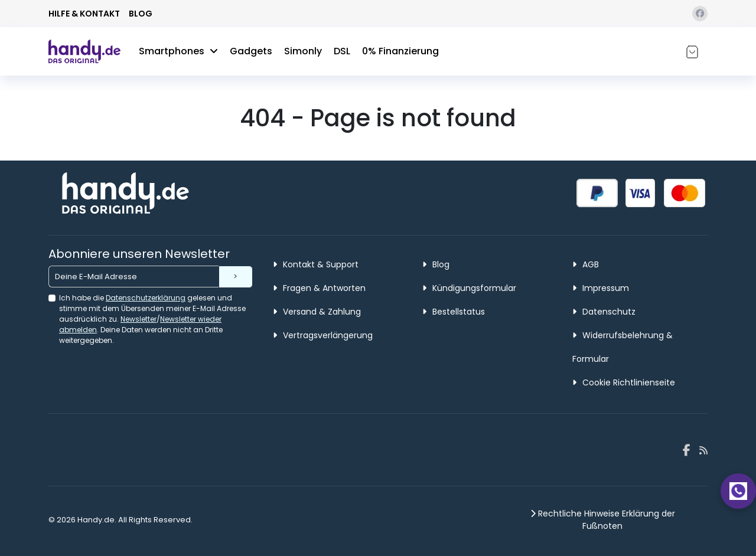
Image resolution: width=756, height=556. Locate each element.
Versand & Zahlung (317, 312)
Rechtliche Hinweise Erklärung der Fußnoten (603, 520)
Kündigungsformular (469, 288)
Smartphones (178, 51)
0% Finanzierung (400, 51)
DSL (342, 51)
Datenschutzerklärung (146, 298)
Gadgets (251, 51)
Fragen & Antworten (319, 288)
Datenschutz (604, 312)
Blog (436, 264)
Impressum (601, 288)
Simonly (303, 51)
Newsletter (139, 319)
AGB (586, 264)
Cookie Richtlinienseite (624, 382)
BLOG (141, 14)
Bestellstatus (454, 312)
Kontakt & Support (316, 264)
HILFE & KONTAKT (84, 14)
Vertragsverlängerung (323, 335)
